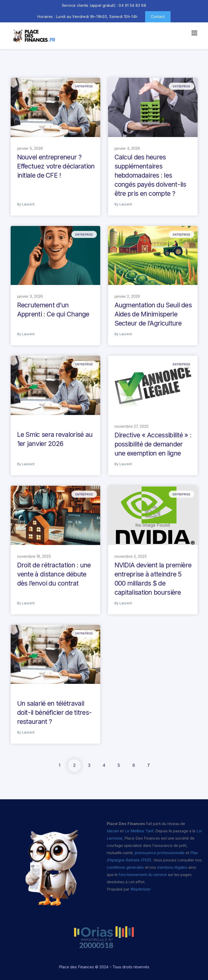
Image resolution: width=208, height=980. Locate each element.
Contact (158, 17)
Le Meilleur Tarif (139, 831)
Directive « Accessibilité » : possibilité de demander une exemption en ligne (153, 444)
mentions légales (172, 867)
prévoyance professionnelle (160, 853)
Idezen (113, 831)
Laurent (28, 204)
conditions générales (125, 867)
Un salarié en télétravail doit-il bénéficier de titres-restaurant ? (55, 712)
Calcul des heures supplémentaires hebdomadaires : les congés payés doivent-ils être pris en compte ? (150, 175)
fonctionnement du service (143, 875)
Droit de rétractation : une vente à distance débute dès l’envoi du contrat (54, 574)
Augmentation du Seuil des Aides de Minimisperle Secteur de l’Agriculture (153, 314)
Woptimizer (140, 889)
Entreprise (84, 86)
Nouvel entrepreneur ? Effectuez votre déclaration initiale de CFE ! (56, 166)
